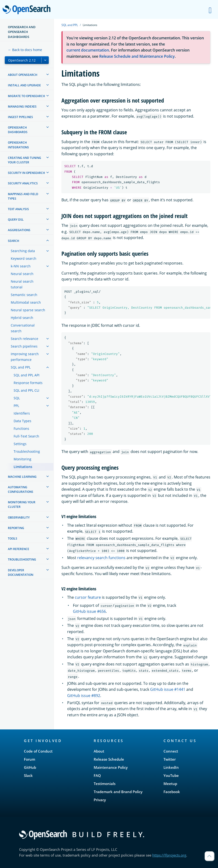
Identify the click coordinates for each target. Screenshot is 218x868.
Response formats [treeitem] (28, 383)
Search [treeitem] (14, 241)
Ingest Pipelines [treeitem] (20, 117)
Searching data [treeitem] (23, 251)
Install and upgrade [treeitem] (24, 85)
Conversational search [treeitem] (23, 328)
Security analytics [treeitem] (23, 183)
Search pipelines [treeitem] (24, 346)
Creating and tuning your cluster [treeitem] (25, 160)
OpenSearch (28, 10)
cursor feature (88, 597)
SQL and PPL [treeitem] (21, 367)
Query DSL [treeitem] (16, 220)
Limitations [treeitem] (23, 467)
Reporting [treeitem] (16, 528)
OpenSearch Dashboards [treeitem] (18, 130)
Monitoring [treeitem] (22, 459)
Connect (171, 751)
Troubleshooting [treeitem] (27, 451)
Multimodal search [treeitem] (26, 302)
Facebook (172, 792)
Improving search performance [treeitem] (25, 357)
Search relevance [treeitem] (25, 339)
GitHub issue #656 (89, 611)
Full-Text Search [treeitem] (26, 436)
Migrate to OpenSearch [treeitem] (26, 96)
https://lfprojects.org (169, 855)
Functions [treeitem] (21, 429)
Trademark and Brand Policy (118, 792)
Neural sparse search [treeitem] (28, 310)
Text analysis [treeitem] (18, 209)
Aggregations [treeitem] (19, 230)
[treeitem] (48, 74)
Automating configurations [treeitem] (21, 489)
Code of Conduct (38, 751)
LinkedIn (171, 767)
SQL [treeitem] (17, 398)
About (99, 751)
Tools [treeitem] (13, 538)
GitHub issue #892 (84, 696)
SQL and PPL (70, 25)
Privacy (100, 800)
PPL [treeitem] (16, 406)
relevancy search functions (101, 558)
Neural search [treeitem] (22, 274)
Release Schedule (109, 759)
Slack (28, 775)
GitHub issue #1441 (168, 689)
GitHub (30, 767)
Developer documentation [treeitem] (21, 572)
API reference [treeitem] (19, 549)
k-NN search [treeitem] (21, 266)
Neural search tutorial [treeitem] (22, 284)
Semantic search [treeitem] (24, 295)
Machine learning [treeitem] (22, 477)
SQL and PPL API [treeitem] (27, 375)
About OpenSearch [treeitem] (23, 75)
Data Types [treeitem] (22, 421)
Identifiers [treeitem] (22, 413)
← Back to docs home (25, 50)
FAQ (97, 775)
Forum (30, 759)
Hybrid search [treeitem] (22, 318)
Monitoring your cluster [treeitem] (22, 504)
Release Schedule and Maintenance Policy (137, 56)
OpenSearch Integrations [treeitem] (18, 145)
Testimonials (105, 784)
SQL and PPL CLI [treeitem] (26, 390)
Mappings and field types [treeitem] (23, 196)
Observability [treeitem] (19, 517)
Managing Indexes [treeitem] (22, 107)
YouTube (171, 775)
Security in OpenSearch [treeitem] (26, 173)
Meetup (170, 784)
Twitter (170, 759)
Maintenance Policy (111, 767)
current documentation (88, 50)
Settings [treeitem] (20, 444)
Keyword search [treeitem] (24, 258)
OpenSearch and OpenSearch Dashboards (22, 32)
